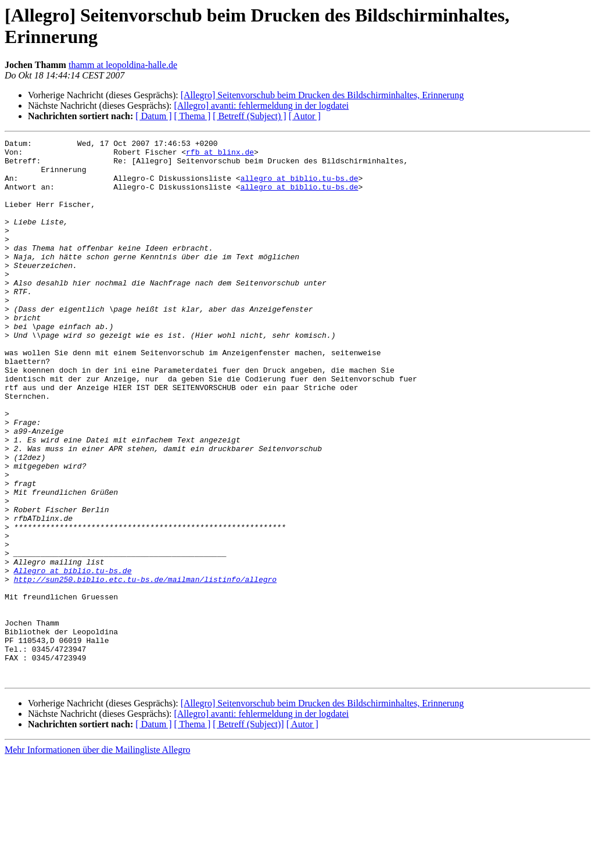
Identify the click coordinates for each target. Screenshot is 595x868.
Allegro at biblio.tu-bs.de (73, 658)
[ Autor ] (305, 116)
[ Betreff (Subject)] (248, 832)
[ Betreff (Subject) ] (249, 116)
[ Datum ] (153, 116)
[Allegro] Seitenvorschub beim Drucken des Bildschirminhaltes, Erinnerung (322, 95)
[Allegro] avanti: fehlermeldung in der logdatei (261, 106)
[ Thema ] (193, 116)
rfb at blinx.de (220, 155)
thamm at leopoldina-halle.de (123, 65)
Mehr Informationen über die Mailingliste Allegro (97, 858)
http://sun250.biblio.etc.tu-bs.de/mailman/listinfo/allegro (145, 668)
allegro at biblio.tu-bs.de (300, 187)
